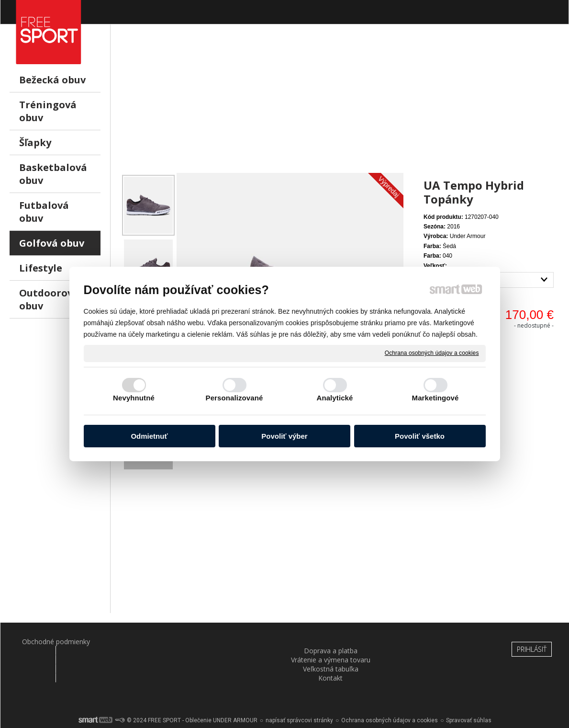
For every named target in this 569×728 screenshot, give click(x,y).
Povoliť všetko (420, 436)
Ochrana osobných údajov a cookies (432, 353)
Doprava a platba (144, 642)
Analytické (335, 398)
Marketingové (435, 398)
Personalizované (234, 398)
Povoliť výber (284, 436)
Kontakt (426, 642)
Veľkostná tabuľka (332, 642)
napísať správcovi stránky (299, 694)
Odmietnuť (149, 436)
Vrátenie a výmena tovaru (238, 642)
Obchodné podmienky (50, 642)
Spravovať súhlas (469, 694)
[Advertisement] (340, 106)
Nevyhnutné (134, 398)
